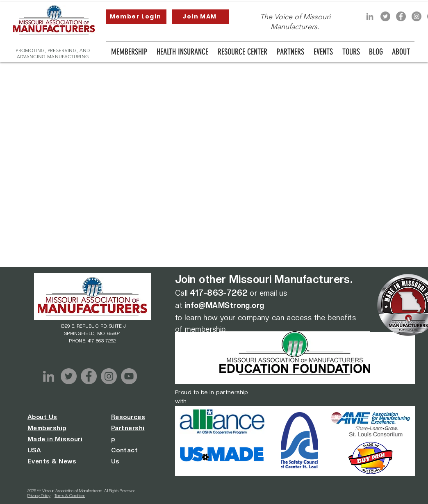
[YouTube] (129, 376)
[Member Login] (136, 17)
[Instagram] (417, 16)
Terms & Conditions (70, 495)
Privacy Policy (39, 495)
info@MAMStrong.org (224, 305)
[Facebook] (401, 16)
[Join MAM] (200, 17)
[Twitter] (385, 16)
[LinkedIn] (370, 16)
